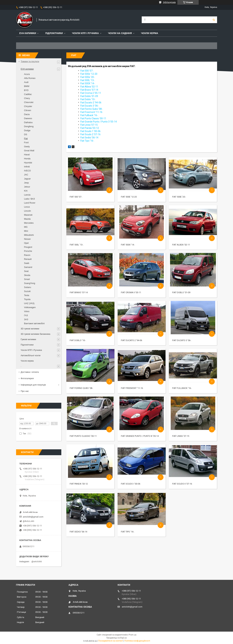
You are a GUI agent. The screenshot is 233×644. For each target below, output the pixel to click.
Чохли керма (150, 33)
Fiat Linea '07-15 (181, 436)
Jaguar (27, 179)
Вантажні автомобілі (34, 323)
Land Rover (30, 203)
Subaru (28, 287)
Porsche (28, 251)
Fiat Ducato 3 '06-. (182, 340)
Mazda (27, 219)
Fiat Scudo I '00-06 (131, 484)
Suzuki (27, 291)
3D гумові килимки (30, 329)
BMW (27, 86)
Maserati (28, 215)
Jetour (27, 187)
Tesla (27, 295)
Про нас (25, 391)
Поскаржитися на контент (111, 641)
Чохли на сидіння (120, 33)
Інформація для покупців (33, 385)
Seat (26, 271)
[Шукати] (214, 20)
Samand (28, 267)
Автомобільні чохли (31, 355)
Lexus (27, 207)
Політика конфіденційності (137, 641)
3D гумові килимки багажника (36, 334)
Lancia (27, 195)
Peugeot (28, 247)
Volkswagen (30, 307)
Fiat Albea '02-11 (181, 245)
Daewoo (28, 118)
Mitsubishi (29, 235)
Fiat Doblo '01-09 (181, 292)
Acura (27, 74)
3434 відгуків (169, 2)
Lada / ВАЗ (29, 199)
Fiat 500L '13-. (77, 245)
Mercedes (29, 223)
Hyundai (28, 163)
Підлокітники (54, 33)
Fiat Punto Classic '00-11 (83, 436)
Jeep (26, 183)
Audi (26, 82)
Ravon (27, 255)
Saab (27, 263)
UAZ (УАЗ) (29, 303)
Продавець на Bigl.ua (116, 638)
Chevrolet (29, 102)
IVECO (27, 171)
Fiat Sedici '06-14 (78, 532)
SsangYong (30, 283)
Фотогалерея (27, 378)
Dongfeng (29, 126)
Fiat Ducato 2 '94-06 (131, 340)
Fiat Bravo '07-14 (79, 292)
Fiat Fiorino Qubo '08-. (81, 388)
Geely (27, 147)
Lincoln (28, 211)
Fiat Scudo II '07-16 (182, 484)
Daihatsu (28, 122)
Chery (27, 98)
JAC (26, 175)
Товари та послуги (30, 61)
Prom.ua (132, 635)
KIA (26, 191)
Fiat (26, 138)
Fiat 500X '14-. (128, 245)
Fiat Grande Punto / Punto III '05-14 (140, 436)
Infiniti (27, 167)
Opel (26, 243)
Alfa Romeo (30, 78)
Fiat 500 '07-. (76, 197)
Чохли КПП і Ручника (85, 33)
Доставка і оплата (30, 372)
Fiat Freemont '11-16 (132, 388)
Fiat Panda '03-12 (79, 484)
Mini (26, 231)
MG (26, 227)
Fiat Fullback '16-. (182, 388)
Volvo (27, 311)
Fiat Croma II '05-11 (131, 292)
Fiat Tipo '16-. (128, 532)
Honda (27, 159)
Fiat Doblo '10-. (78, 340)
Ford (26, 142)
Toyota (27, 299)
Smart (27, 279)
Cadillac (28, 94)
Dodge (27, 130)
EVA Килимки (28, 33)
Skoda (27, 275)
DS (26, 134)
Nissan (27, 239)
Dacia (27, 114)
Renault (28, 259)
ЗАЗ (26, 319)
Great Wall (29, 151)
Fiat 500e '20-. (179, 197)
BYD (26, 90)
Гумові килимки (28, 339)
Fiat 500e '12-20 (129, 197)
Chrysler (28, 106)
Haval (27, 155)
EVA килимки (27, 69)
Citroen (28, 110)
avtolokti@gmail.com (33, 517)
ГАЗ (26, 315)
